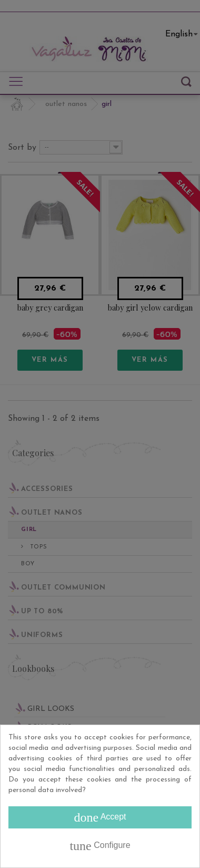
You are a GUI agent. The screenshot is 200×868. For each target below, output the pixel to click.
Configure (100, 846)
